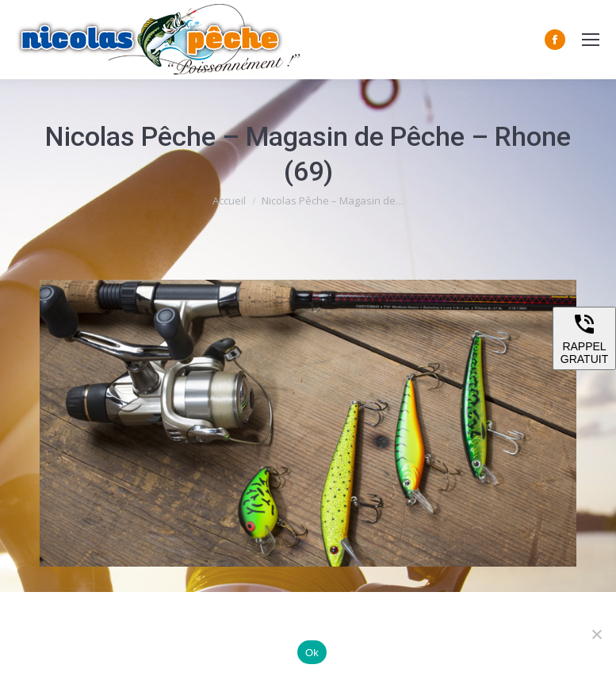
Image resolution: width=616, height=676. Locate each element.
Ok (312, 653)
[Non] (596, 634)
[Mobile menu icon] (591, 40)
